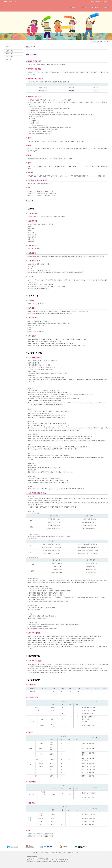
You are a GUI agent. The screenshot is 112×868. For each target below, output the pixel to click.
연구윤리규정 (9, 54)
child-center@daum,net (62, 860)
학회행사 (95, 8)
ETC (78, 853)
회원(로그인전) (61, 853)
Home (93, 42)
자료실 (106, 8)
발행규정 (8, 60)
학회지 (84, 8)
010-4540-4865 (44, 860)
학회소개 (72, 8)
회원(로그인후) (71, 853)
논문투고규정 (9, 51)
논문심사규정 (9, 57)
